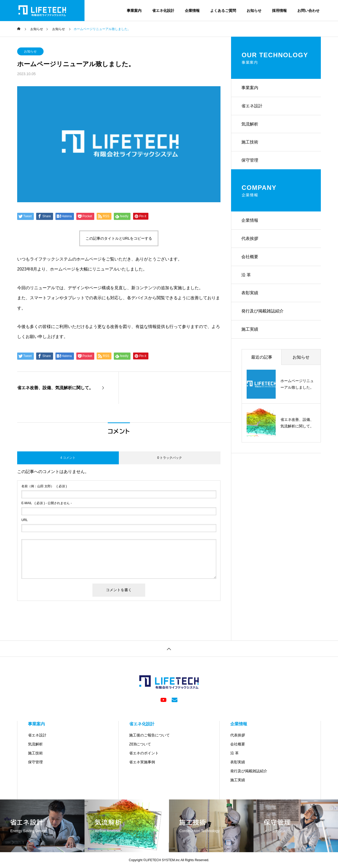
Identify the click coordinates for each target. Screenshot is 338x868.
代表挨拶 (250, 241)
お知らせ (254, 11)
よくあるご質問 (223, 11)
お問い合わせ (308, 11)
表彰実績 (250, 296)
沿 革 (246, 278)
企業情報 (192, 11)
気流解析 (250, 125)
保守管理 (250, 162)
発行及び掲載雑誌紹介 (263, 314)
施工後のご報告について (149, 735)
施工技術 (250, 143)
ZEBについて (140, 744)
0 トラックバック (170, 458)
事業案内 (134, 11)
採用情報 (279, 11)
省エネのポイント (144, 753)
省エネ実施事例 (142, 762)
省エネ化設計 (163, 11)
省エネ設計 (252, 106)
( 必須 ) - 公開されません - (47, 503)
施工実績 (250, 333)
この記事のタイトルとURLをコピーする (119, 238)
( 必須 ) (44, 486)
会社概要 (250, 259)
